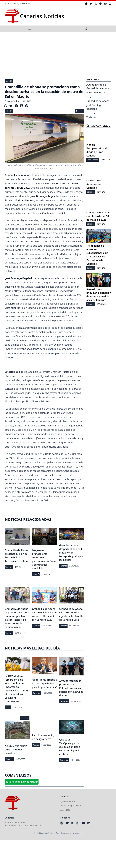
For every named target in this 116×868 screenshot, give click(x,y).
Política (36, 745)
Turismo (91, 117)
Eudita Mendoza (96, 93)
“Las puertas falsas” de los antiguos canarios (16, 750)
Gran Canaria (93, 160)
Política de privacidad (71, 806)
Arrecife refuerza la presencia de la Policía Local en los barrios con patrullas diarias (71, 688)
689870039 (20, 823)
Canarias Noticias (13, 101)
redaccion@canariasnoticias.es (27, 826)
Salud (8, 707)
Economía (64, 760)
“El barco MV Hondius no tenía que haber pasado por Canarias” (44, 683)
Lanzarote (64, 701)
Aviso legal (66, 810)
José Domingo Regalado (94, 107)
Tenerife (9, 81)
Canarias (36, 693)
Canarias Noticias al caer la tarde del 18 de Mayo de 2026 (98, 216)
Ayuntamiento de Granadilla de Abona (98, 86)
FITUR (90, 97)
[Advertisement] (58, 55)
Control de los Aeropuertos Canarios (95, 184)
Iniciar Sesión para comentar (22, 782)
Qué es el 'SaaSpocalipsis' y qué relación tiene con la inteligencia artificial (70, 747)
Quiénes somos (68, 801)
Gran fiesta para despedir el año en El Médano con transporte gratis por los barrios (71, 553)
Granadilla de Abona (98, 101)
